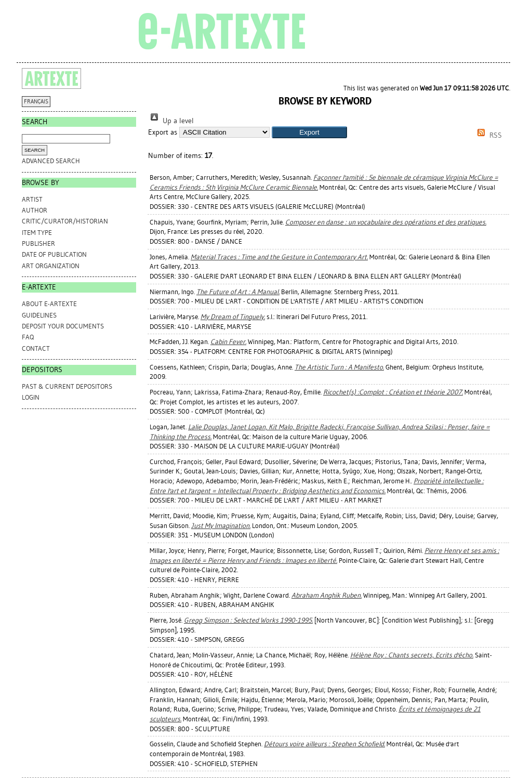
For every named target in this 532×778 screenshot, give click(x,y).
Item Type (37, 233)
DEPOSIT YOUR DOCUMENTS (63, 326)
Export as (163, 132)
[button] (309, 132)
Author (35, 210)
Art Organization (51, 266)
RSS (488, 135)
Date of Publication (54, 254)
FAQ (28, 337)
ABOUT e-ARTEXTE (49, 304)
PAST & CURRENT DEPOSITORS (67, 386)
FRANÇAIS (36, 102)
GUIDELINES (39, 315)
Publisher (38, 243)
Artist (32, 199)
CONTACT (36, 348)
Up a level (171, 121)
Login (31, 397)
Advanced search (51, 161)
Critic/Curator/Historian (65, 221)
